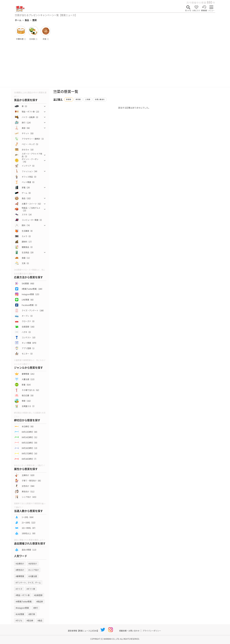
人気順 (88, 99)
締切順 (78, 99)
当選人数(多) (100, 99)
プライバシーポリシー (152, 631)
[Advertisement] (115, 64)
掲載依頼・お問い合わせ (129, 631)
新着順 (69, 99)
